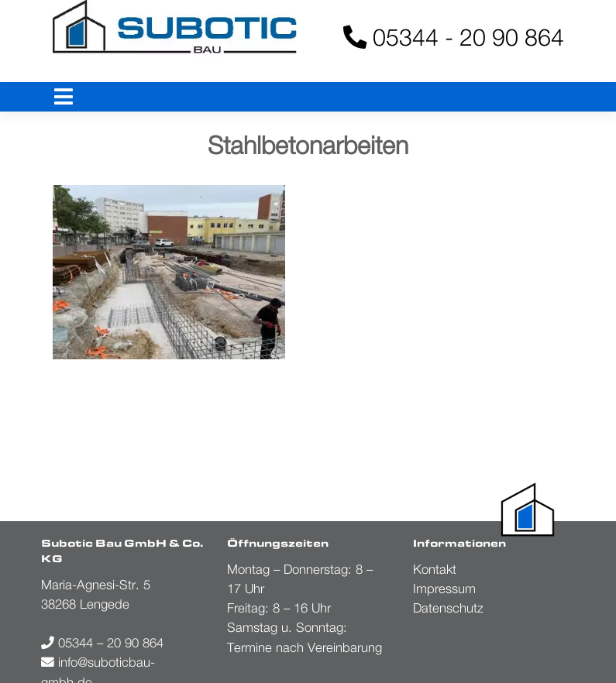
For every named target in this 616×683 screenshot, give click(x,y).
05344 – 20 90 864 (102, 643)
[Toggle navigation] (64, 97)
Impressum (444, 589)
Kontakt (435, 569)
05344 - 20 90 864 (454, 37)
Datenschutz (448, 608)
